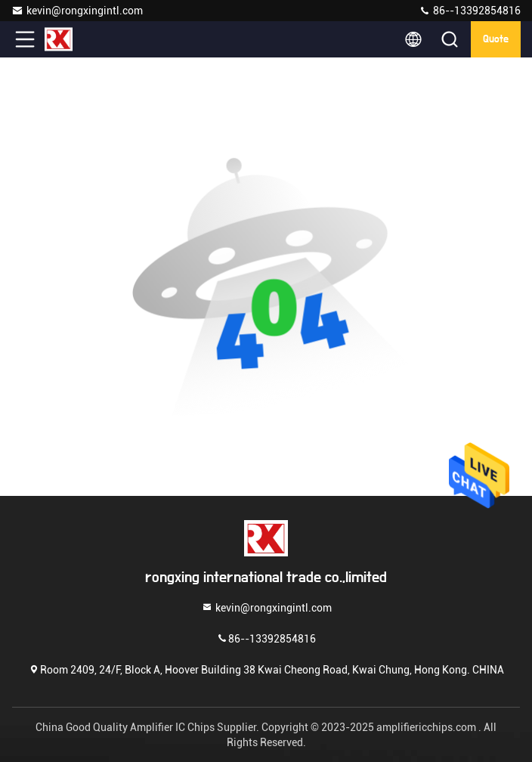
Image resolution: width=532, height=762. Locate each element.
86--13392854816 (470, 11)
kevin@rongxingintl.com (77, 11)
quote (496, 39)
